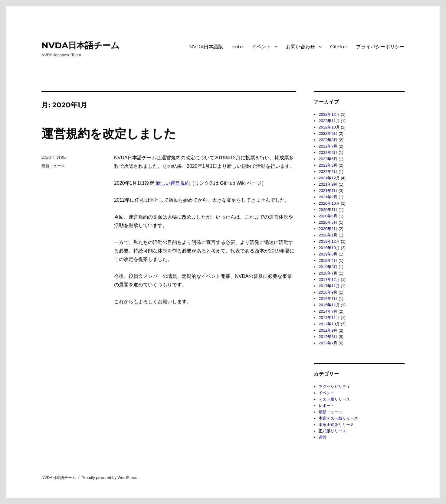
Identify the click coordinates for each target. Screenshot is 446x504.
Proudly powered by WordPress (109, 478)
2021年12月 (329, 178)
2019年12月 (329, 241)
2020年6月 (328, 216)
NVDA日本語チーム (80, 45)
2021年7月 (328, 191)
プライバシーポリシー (380, 47)
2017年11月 (329, 286)
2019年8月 (328, 254)
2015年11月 (329, 305)
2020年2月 (328, 229)
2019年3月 (328, 267)
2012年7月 (328, 343)
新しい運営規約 (173, 183)
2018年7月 (328, 273)
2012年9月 (328, 330)
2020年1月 (328, 235)
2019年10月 (329, 248)
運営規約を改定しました (109, 133)
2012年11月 (329, 318)
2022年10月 (329, 127)
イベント (261, 47)
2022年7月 (328, 146)
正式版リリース (332, 431)
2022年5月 (328, 159)
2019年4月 (328, 260)
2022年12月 (329, 114)
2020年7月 (328, 210)
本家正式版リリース (336, 425)
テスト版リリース (334, 399)
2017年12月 (329, 280)
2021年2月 (328, 197)
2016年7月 (328, 299)
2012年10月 (329, 324)
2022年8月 (328, 140)
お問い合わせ (300, 47)
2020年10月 (329, 203)
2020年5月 (328, 222)
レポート (326, 406)
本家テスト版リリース (338, 418)
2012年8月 (328, 337)
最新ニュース (53, 166)
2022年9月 (328, 133)
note (237, 47)
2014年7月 (328, 311)
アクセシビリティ (334, 387)
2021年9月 (328, 184)
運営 (323, 437)
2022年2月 (328, 172)
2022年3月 (328, 165)
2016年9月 (328, 292)
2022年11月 (329, 121)
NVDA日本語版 (206, 47)
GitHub (339, 47)
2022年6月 (328, 153)
